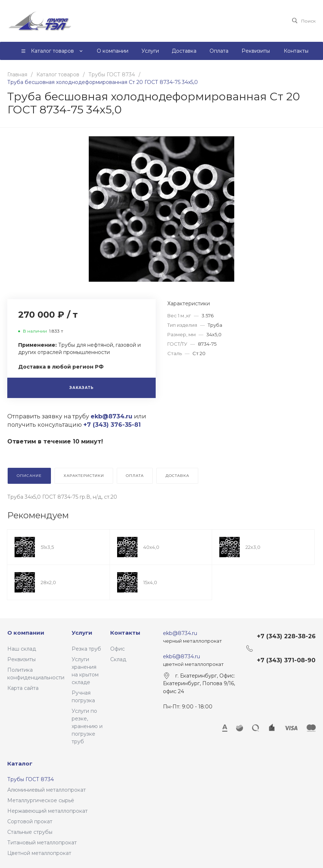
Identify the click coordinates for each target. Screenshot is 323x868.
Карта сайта (23, 688)
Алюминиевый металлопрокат (47, 790)
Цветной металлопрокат (39, 853)
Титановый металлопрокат (42, 843)
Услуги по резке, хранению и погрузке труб (87, 726)
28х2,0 (48, 582)
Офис (117, 649)
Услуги (82, 633)
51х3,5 (47, 547)
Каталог (20, 763)
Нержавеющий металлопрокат (47, 811)
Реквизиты (21, 659)
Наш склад (22, 649)
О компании (26, 633)
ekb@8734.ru (180, 633)
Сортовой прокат (30, 821)
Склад (118, 659)
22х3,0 (253, 547)
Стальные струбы (30, 832)
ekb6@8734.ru (182, 656)
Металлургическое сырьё (41, 800)
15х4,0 (150, 582)
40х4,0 (151, 547)
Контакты (125, 633)
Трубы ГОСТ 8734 (31, 779)
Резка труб (86, 649)
